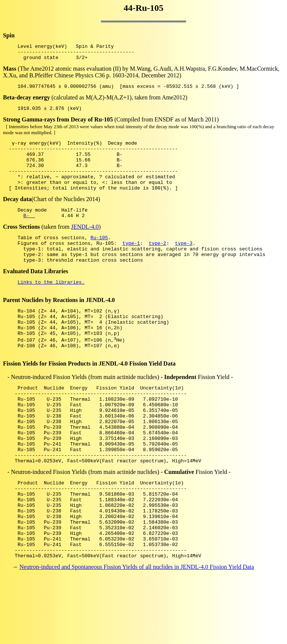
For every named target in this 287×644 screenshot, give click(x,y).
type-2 (158, 263)
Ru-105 (99, 256)
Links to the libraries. (51, 306)
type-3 (184, 263)
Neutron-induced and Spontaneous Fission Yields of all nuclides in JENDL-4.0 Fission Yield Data (137, 631)
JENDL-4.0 (85, 245)
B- (29, 233)
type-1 (131, 263)
